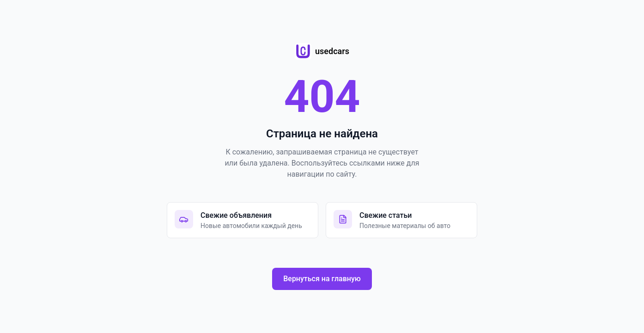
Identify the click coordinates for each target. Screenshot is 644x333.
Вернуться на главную (322, 279)
